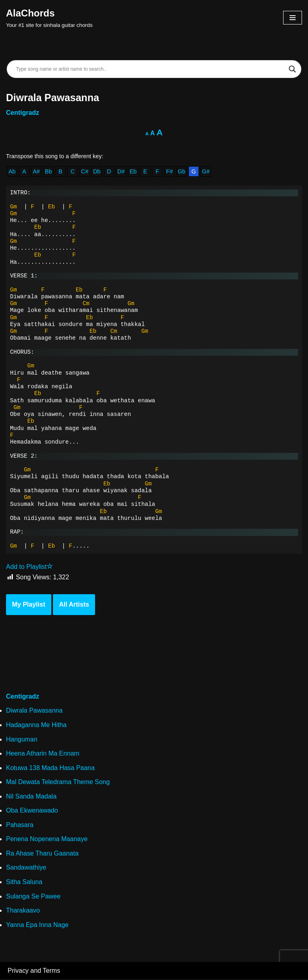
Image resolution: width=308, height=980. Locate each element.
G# (206, 171)
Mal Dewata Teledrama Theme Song (58, 783)
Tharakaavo (23, 911)
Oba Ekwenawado (32, 811)
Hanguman (22, 740)
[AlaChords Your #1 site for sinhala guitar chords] (49, 18)
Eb (133, 171)
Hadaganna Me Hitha (36, 725)
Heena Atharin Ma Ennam (43, 754)
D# (121, 171)
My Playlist (29, 605)
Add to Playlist (29, 567)
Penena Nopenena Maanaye (47, 840)
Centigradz (23, 113)
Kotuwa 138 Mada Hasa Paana (50, 768)
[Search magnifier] (292, 69)
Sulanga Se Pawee (33, 897)
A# (36, 171)
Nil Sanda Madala (31, 797)
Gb (182, 171)
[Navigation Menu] (293, 18)
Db (97, 171)
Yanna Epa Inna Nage (37, 925)
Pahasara (20, 825)
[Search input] (150, 69)
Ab (12, 171)
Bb (49, 171)
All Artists (74, 605)
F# (170, 171)
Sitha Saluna (24, 883)
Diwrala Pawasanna (34, 711)
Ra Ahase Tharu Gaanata (42, 854)
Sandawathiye (26, 868)
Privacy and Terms (34, 971)
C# (85, 171)
